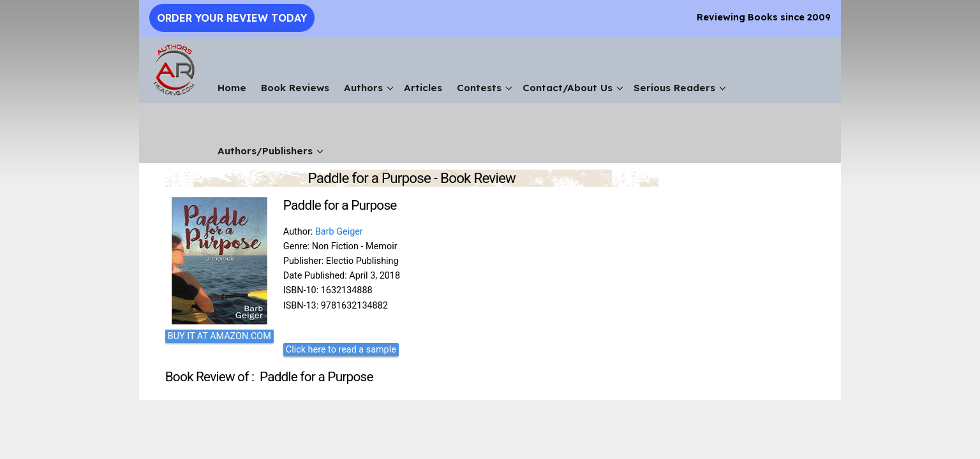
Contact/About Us (568, 88)
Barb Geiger (339, 232)
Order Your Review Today (232, 18)
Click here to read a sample (341, 350)
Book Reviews (295, 88)
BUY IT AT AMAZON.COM (219, 336)
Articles (423, 88)
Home (232, 88)
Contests (479, 88)
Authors (363, 88)
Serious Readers (674, 88)
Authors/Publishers (265, 151)
